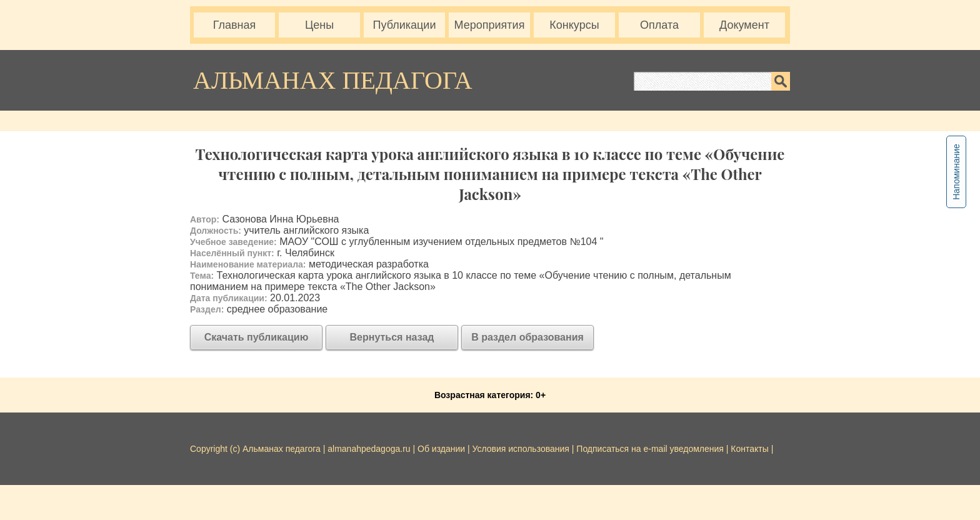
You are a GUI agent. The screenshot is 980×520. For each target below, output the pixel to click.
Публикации (405, 25)
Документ (744, 25)
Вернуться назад (392, 337)
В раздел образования (527, 337)
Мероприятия (490, 25)
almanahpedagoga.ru (370, 449)
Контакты (749, 449)
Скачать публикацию (257, 337)
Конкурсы (574, 25)
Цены (319, 25)
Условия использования (521, 449)
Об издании (441, 449)
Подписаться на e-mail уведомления (650, 449)
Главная (235, 25)
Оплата (659, 25)
